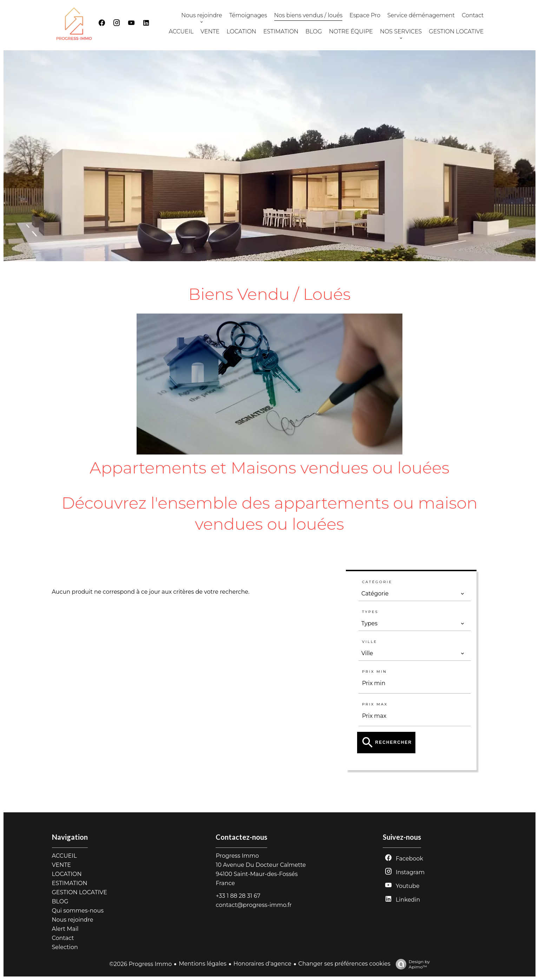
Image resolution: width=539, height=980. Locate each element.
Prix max (375, 704)
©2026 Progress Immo (140, 964)
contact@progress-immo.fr (254, 905)
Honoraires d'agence (262, 964)
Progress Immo (237, 856)
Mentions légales (203, 964)
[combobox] (413, 594)
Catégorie (377, 582)
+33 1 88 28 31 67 (238, 896)
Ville (370, 642)
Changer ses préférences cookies (344, 964)
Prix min (374, 672)
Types (370, 612)
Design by (411, 964)
